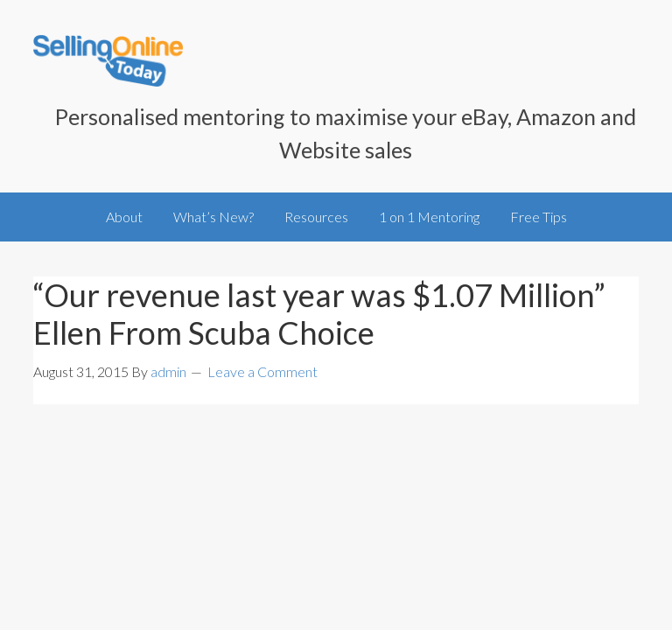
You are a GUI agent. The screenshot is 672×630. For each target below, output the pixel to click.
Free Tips (539, 217)
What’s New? (213, 217)
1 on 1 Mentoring (429, 217)
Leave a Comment (262, 371)
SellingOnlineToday (108, 63)
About (124, 217)
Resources (316, 217)
